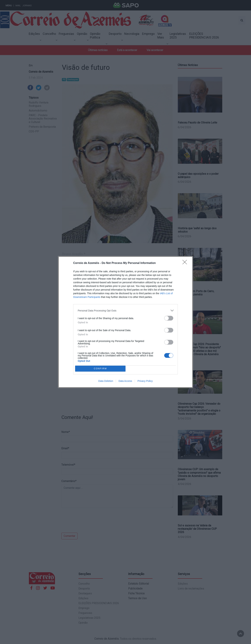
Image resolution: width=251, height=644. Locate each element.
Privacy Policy (145, 381)
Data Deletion (106, 381)
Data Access (125, 381)
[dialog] (125, 322)
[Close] (186, 263)
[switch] (169, 318)
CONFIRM (100, 369)
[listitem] (125, 311)
